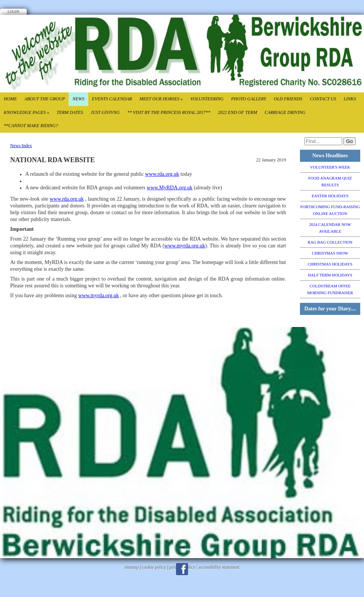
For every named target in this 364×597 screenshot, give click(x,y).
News (78, 99)
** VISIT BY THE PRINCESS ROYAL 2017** (169, 112)
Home (10, 99)
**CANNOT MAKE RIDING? (31, 126)
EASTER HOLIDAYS (330, 196)
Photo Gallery (249, 99)
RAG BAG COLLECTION (330, 242)
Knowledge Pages (26, 112)
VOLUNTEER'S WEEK (330, 167)
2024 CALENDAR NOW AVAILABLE (330, 228)
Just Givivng (105, 112)
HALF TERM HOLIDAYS (330, 275)
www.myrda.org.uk (185, 246)
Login (13, 12)
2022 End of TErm (237, 112)
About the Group (45, 99)
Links (350, 99)
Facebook (182, 569)
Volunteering (207, 99)
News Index (21, 146)
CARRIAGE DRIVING (285, 112)
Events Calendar (112, 99)
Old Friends (288, 99)
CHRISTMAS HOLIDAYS (330, 264)
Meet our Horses (161, 99)
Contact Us (323, 99)
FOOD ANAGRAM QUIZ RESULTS (330, 181)
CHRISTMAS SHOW (330, 253)
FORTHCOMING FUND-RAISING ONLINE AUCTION (330, 210)
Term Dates (70, 112)
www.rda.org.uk (162, 174)
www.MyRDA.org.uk (169, 188)
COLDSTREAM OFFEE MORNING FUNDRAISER (330, 289)
